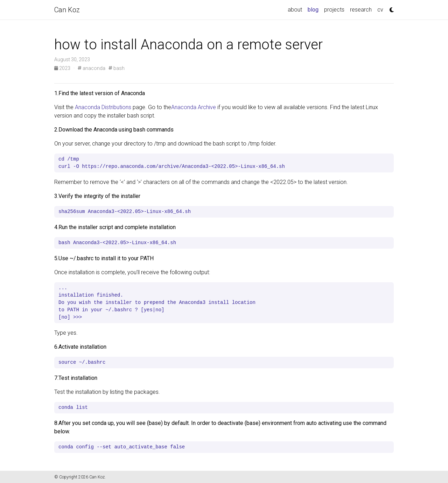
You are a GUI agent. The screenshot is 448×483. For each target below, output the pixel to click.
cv (380, 10)
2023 (63, 68)
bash (117, 68)
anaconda (92, 68)
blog (314, 9)
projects (334, 10)
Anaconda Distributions (103, 107)
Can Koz (67, 10)
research (361, 10)
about (295, 10)
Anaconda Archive (194, 107)
